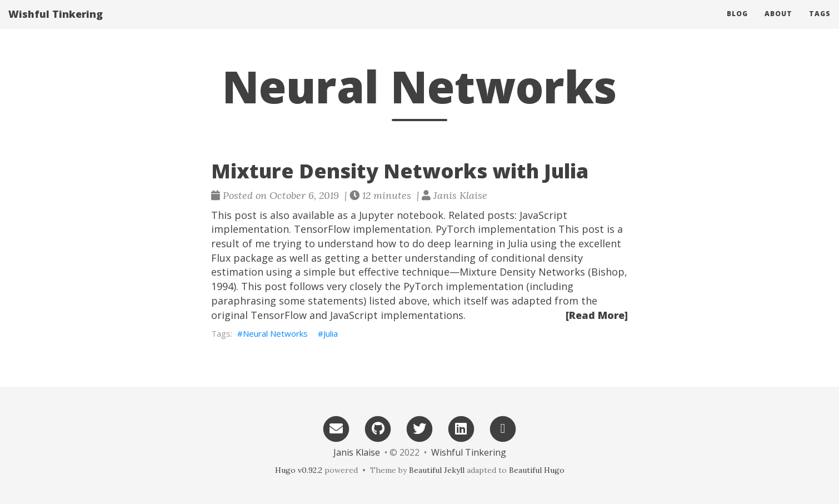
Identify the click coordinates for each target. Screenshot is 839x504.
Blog (737, 14)
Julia (331, 333)
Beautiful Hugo (537, 470)
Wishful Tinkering (56, 14)
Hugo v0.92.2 (299, 470)
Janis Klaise (357, 452)
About (778, 14)
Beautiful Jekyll (437, 470)
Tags (820, 14)
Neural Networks (275, 333)
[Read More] (597, 315)
